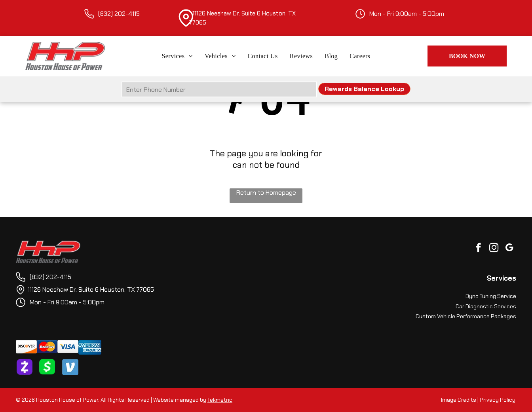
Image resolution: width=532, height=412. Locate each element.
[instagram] (494, 249)
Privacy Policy (498, 400)
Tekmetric (220, 400)
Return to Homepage (266, 193)
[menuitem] (177, 56)
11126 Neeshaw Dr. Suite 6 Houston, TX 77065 (91, 290)
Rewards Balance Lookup (364, 89)
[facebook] (478, 249)
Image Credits (459, 400)
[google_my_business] (509, 249)
